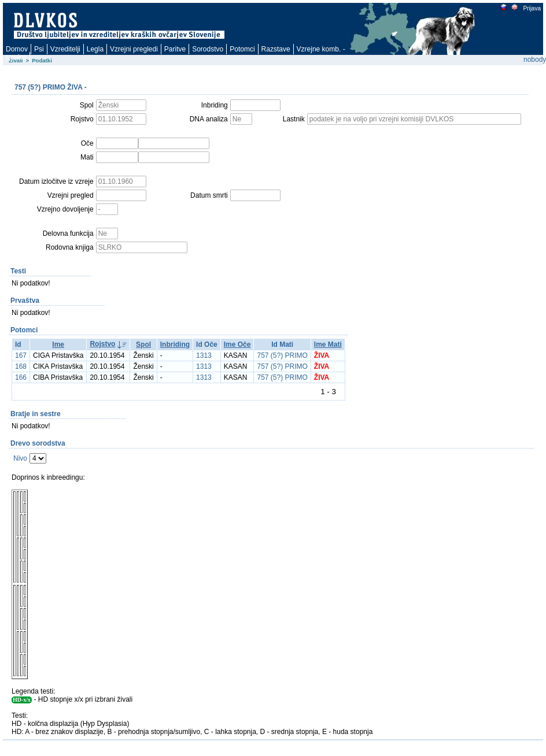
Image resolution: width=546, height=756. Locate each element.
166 (21, 377)
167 (21, 355)
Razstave (276, 49)
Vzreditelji (65, 49)
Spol (143, 344)
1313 (204, 355)
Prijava (532, 8)
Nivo (20, 458)
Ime (58, 344)
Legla (95, 49)
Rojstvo (102, 344)
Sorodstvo (208, 49)
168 (21, 366)
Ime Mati (328, 344)
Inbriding (175, 344)
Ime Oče (237, 344)
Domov (17, 49)
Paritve (175, 49)
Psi (39, 49)
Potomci (242, 49)
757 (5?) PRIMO (282, 355)
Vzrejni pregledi (134, 49)
